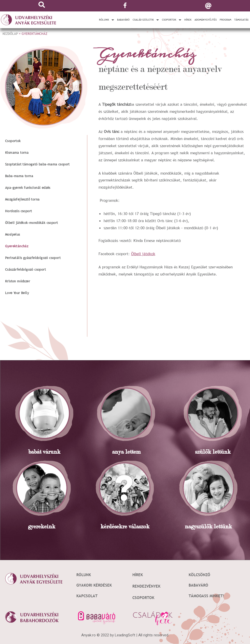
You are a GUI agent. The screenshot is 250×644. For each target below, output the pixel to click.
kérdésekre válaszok (125, 526)
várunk (51, 452)
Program (225, 20)
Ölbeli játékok (143, 254)
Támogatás (241, 20)
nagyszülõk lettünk (208, 526)
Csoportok (172, 20)
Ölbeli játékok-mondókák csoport (31, 223)
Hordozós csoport (18, 211)
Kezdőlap (10, 34)
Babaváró (123, 20)
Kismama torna (17, 152)
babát (35, 452)
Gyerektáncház (17, 246)
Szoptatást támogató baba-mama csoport (37, 164)
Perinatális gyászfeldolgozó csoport (33, 258)
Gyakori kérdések (94, 585)
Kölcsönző (199, 575)
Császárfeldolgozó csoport (25, 269)
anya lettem (126, 452)
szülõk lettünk (213, 452)
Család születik (146, 20)
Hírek (188, 20)
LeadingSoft (125, 635)
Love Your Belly (17, 293)
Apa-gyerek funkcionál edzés (28, 188)
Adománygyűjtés (206, 20)
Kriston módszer (18, 281)
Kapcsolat (87, 596)
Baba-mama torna (19, 176)
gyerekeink (42, 526)
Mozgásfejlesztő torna (22, 199)
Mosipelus (13, 234)
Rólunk (107, 20)
